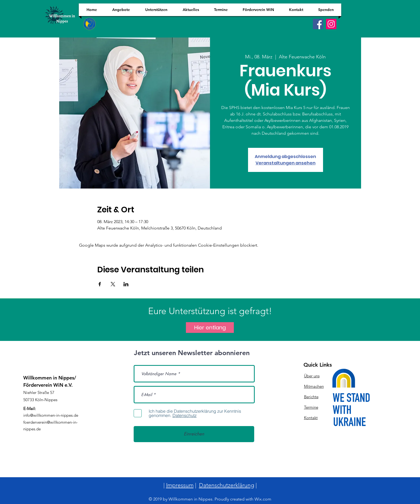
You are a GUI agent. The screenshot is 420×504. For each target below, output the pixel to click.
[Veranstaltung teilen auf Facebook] (100, 284)
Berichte (311, 397)
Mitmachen (314, 386)
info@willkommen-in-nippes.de (51, 415)
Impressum (180, 485)
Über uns (312, 376)
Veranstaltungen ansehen (286, 163)
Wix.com (263, 499)
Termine (311, 407)
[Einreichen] (194, 434)
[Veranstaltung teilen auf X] (113, 284)
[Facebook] (318, 24)
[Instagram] (331, 24)
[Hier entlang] (210, 328)
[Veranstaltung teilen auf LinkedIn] (126, 284)
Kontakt (311, 418)
